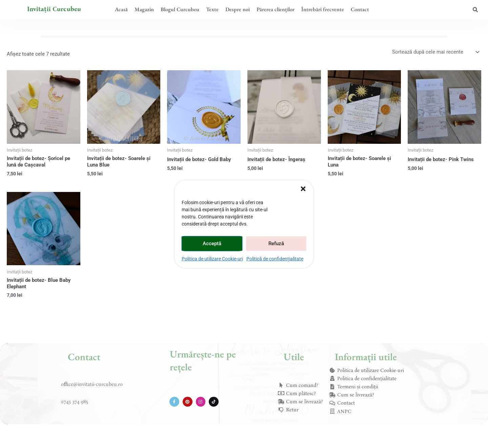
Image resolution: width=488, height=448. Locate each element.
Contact (360, 9)
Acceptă (212, 244)
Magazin (144, 9)
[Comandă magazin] (435, 52)
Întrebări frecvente (323, 9)
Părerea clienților (276, 9)
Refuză (276, 244)
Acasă (121, 9)
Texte (212, 9)
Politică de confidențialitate (275, 258)
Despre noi (238, 9)
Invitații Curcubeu (54, 9)
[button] (303, 189)
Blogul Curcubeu (180, 9)
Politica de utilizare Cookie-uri (212, 258)
